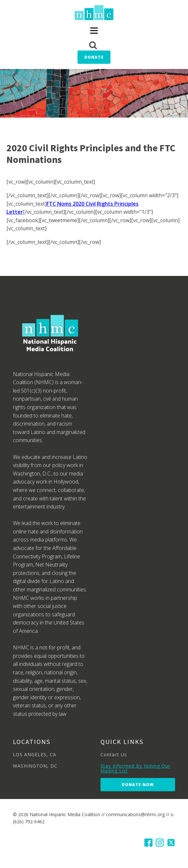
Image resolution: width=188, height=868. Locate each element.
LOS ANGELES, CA (35, 754)
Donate (94, 57)
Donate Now (138, 785)
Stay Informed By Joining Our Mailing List (135, 768)
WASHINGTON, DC (35, 766)
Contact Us (114, 754)
